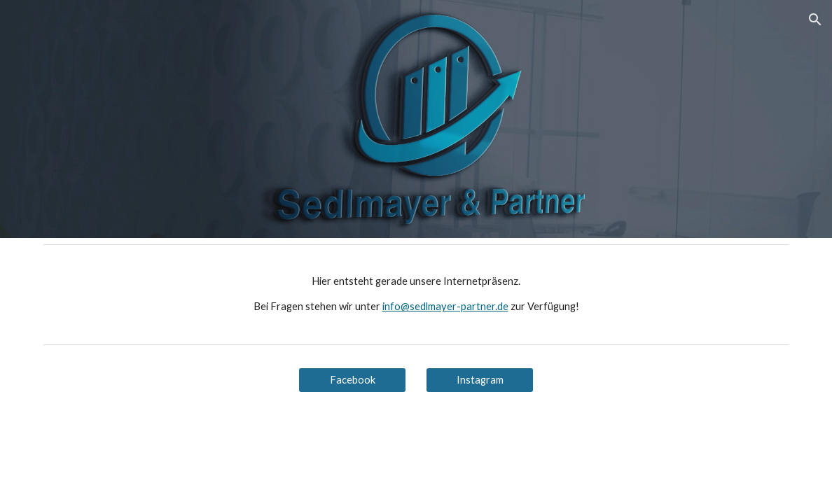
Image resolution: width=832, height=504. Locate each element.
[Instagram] (480, 380)
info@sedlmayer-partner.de (445, 306)
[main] (416, 294)
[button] (815, 20)
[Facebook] (353, 380)
